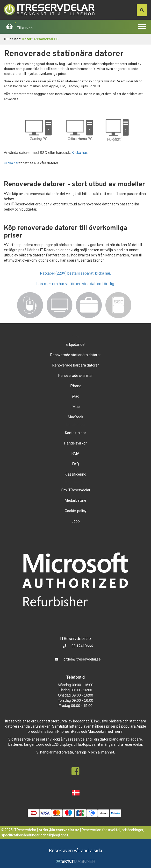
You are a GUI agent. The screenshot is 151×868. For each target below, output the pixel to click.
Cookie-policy (76, 511)
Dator (27, 39)
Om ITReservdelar (76, 490)
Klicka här (80, 153)
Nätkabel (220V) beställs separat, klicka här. (75, 273)
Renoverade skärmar (75, 376)
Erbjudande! (75, 345)
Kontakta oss (76, 433)
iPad (76, 396)
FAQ (76, 464)
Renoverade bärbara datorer (76, 365)
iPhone (76, 386)
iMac (76, 407)
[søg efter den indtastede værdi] (142, 10)
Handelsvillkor (75, 443)
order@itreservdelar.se (82, 659)
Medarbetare (75, 500)
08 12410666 (82, 646)
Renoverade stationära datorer (75, 355)
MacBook (75, 417)
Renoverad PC (46, 39)
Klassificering (75, 474)
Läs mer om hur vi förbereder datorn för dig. (76, 284)
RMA (75, 454)
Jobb (76, 521)
